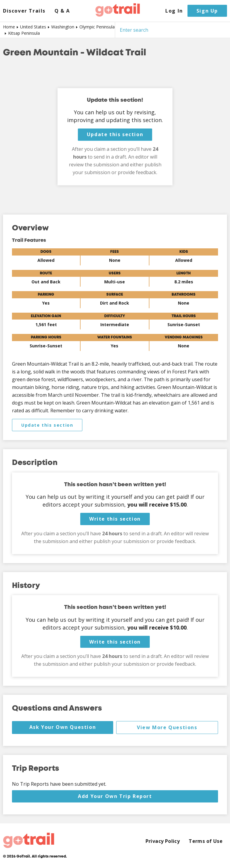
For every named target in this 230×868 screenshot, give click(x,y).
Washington (63, 27)
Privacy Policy (163, 841)
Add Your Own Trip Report (115, 796)
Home (9, 27)
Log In (174, 11)
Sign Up (207, 11)
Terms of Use (206, 841)
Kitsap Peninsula (24, 33)
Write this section (115, 519)
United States (33, 27)
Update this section (115, 135)
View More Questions (167, 727)
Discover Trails (24, 11)
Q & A (62, 11)
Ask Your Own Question (63, 727)
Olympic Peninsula (97, 27)
